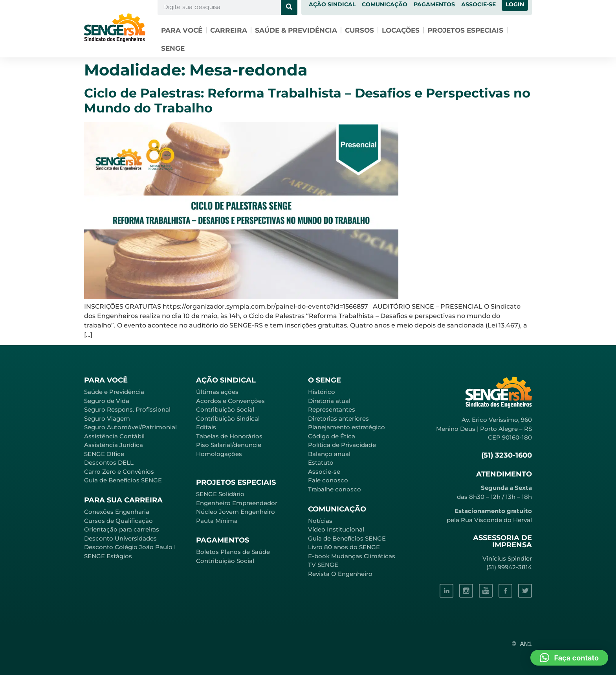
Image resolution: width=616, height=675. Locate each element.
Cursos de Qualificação (118, 521)
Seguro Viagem (107, 418)
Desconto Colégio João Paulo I (130, 547)
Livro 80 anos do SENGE (344, 547)
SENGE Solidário (220, 494)
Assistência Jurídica (114, 445)
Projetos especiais (465, 30)
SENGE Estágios (108, 556)
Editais (206, 427)
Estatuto (321, 463)
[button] (569, 658)
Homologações (219, 454)
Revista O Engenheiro (340, 574)
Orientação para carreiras (122, 529)
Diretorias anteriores (338, 418)
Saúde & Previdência (296, 30)
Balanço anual (329, 454)
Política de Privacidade (342, 445)
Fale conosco (328, 480)
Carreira (229, 30)
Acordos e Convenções (230, 401)
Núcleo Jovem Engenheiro (236, 512)
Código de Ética (332, 436)
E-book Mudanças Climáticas (352, 556)
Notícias (320, 521)
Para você (182, 30)
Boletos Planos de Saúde (233, 552)
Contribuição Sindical (228, 418)
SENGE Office (104, 454)
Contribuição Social (225, 409)
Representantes (332, 409)
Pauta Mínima (217, 521)
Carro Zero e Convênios (119, 472)
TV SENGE (323, 565)
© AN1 (522, 644)
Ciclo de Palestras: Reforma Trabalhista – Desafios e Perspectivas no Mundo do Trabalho (307, 100)
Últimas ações (217, 392)
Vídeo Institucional (336, 529)
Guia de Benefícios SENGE (123, 480)
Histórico (322, 392)
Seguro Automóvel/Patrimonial (130, 427)
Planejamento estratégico (346, 427)
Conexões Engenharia (117, 512)
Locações (401, 30)
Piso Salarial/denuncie (229, 445)
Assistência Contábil (114, 436)
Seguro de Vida (107, 401)
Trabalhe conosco (335, 489)
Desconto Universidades (120, 538)
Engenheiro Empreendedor (237, 503)
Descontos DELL (109, 463)
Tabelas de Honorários (229, 436)
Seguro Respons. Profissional (127, 409)
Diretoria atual (329, 401)
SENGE (173, 48)
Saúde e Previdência (114, 392)
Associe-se (324, 472)
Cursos (359, 30)
